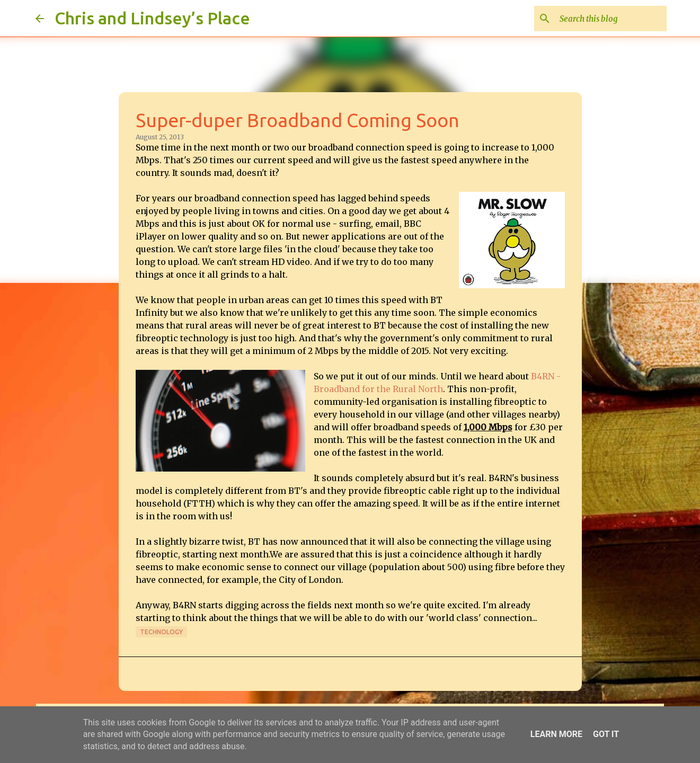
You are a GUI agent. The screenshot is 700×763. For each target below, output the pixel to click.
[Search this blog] (611, 19)
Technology (161, 632)
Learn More (556, 734)
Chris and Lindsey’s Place (152, 18)
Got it (606, 734)
